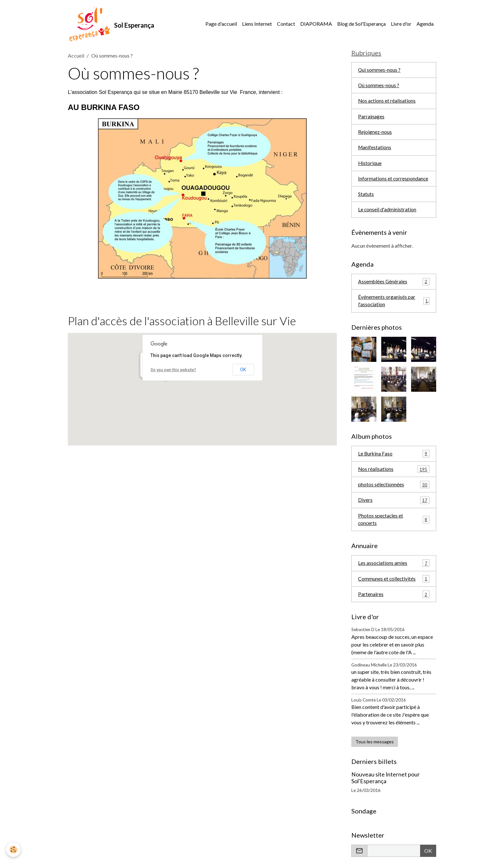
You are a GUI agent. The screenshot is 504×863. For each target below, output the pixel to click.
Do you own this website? (173, 371)
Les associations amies (394, 569)
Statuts (366, 197)
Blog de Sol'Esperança (361, 24)
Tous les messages (375, 748)
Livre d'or (401, 24)
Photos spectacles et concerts (394, 525)
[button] (166, 388)
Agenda (425, 24)
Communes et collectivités (394, 585)
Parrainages (371, 119)
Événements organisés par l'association (394, 305)
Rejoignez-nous (375, 134)
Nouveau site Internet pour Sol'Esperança (386, 784)
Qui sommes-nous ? (379, 71)
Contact (286, 24)
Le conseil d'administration (387, 213)
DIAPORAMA (316, 24)
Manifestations (375, 150)
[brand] (112, 24)
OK (243, 371)
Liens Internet (257, 24)
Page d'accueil (221, 24)
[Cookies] (14, 850)
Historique (370, 166)
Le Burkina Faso (394, 458)
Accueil (76, 56)
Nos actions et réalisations (387, 103)
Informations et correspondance (393, 182)
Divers (394, 505)
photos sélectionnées (394, 489)
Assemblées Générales (394, 285)
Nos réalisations (394, 474)
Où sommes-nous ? (379, 87)
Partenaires (394, 600)
